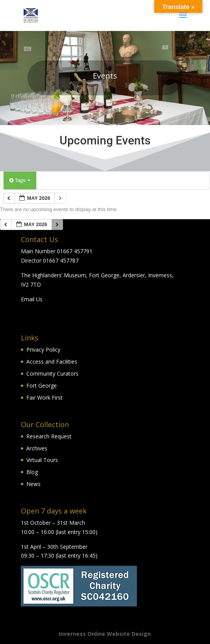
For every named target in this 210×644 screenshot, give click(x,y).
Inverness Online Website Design (105, 634)
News (33, 484)
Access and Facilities (52, 361)
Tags (20, 180)
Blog (32, 472)
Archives (37, 448)
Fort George (42, 386)
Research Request (49, 436)
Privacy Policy (43, 349)
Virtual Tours (42, 460)
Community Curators (52, 374)
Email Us (32, 299)
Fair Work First (44, 398)
